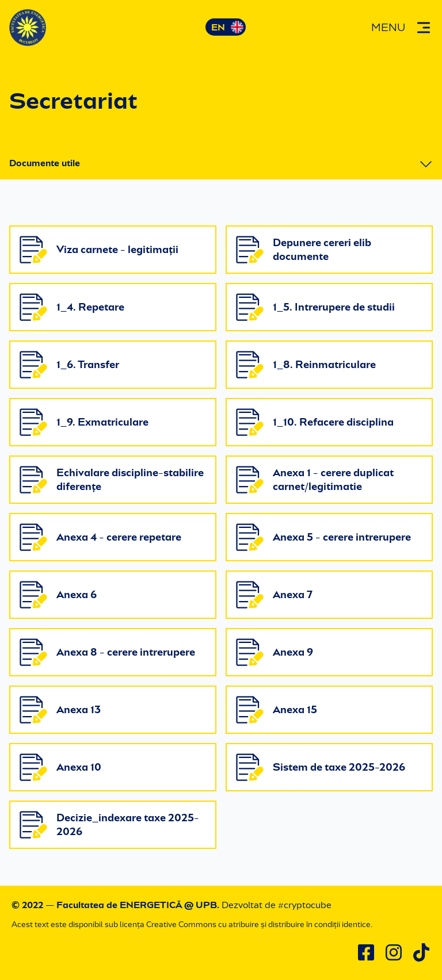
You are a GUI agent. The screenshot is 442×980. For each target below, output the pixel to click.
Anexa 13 (60, 710)
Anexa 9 (275, 652)
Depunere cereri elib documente (304, 250)
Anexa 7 (274, 595)
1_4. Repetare (72, 307)
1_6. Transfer (69, 365)
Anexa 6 (58, 595)
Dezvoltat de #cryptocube (277, 905)
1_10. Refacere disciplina (315, 422)
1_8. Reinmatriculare (306, 365)
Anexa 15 (277, 710)
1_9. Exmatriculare (84, 422)
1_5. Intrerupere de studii (315, 307)
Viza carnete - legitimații (99, 250)
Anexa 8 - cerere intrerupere (107, 652)
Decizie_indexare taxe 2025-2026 (109, 825)
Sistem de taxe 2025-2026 (321, 767)
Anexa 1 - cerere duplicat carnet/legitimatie (315, 480)
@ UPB (201, 905)
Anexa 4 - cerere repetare (100, 537)
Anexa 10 (60, 767)
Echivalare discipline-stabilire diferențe (112, 480)
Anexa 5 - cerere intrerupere (323, 537)
